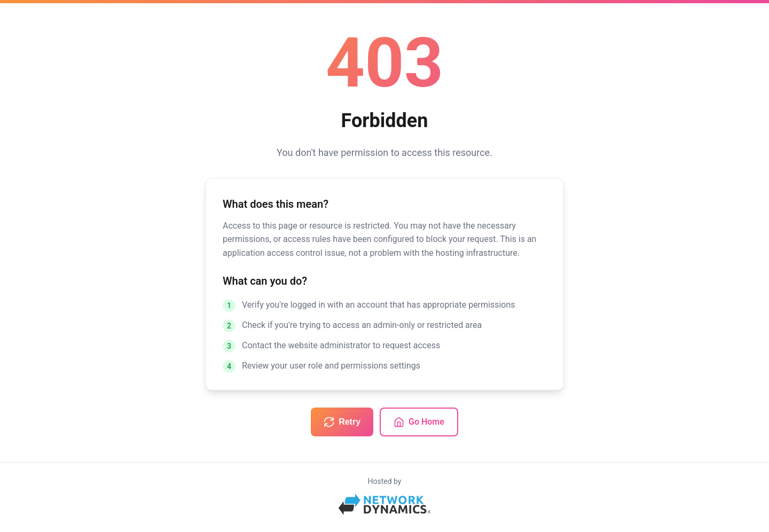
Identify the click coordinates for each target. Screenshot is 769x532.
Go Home (419, 422)
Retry (342, 422)
